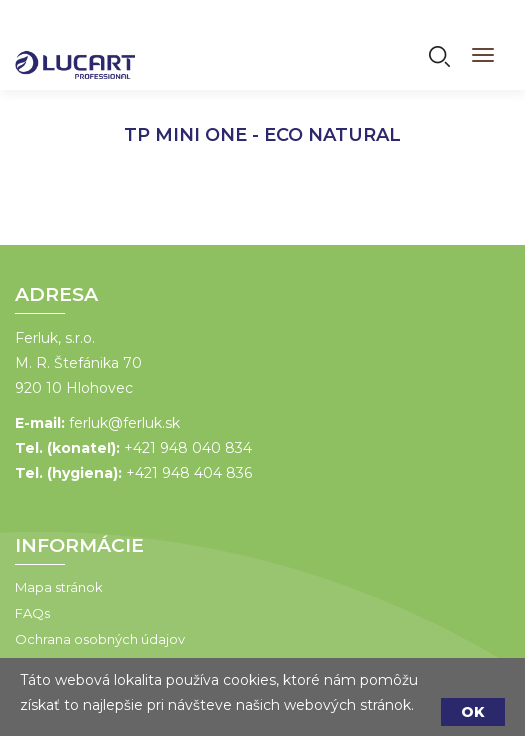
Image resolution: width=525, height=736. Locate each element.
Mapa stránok (59, 587)
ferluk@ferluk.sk (124, 423)
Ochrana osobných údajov (100, 639)
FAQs (32, 613)
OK (473, 712)
